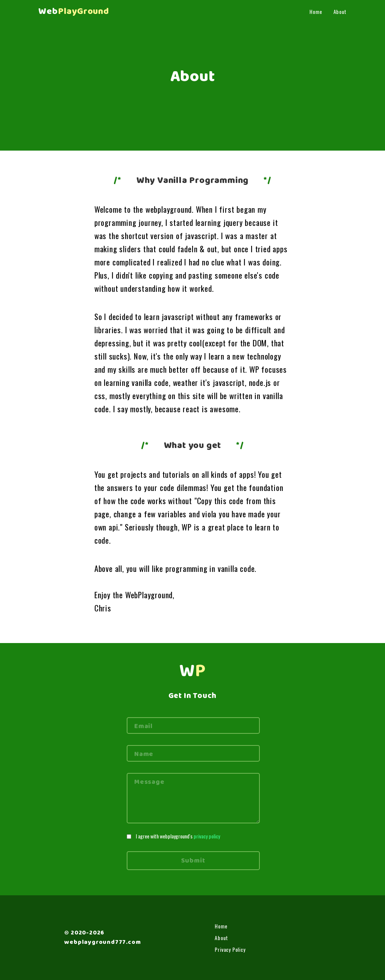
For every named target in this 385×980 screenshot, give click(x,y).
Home (316, 11)
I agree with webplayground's (178, 836)
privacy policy (207, 836)
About (340, 11)
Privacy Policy (230, 949)
